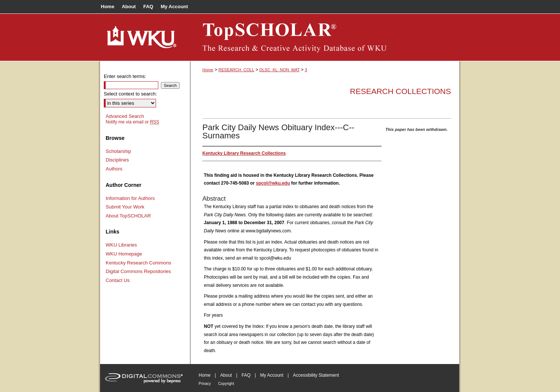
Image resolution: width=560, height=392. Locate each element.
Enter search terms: (125, 76)
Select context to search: (130, 94)
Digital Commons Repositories (138, 271)
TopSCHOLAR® (325, 37)
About (226, 375)
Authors (114, 169)
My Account (272, 375)
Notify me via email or (132, 122)
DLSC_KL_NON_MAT (280, 70)
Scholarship (118, 151)
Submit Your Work (125, 207)
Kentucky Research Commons (139, 263)
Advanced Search (125, 116)
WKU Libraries (121, 245)
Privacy (205, 384)
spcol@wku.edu (273, 183)
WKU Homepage (124, 254)
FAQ (246, 375)
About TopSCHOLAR (128, 216)
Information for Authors (130, 198)
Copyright (226, 384)
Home (208, 70)
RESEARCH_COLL (236, 70)
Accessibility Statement (316, 375)
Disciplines (117, 160)
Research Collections (400, 91)
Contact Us (118, 280)
